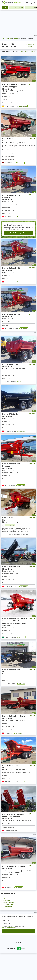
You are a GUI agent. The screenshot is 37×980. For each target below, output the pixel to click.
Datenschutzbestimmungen (8, 928)
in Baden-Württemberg (8, 904)
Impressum (18, 938)
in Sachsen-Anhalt (7, 906)
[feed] (18, 473)
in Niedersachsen (6, 900)
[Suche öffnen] (31, 3)
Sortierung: (16, 52)
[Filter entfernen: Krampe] (13, 8)
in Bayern (4, 898)
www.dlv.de (11, 949)
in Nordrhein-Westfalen (8, 902)
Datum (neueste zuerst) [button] (27, 52)
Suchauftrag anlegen (30, 45)
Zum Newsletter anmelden (19, 931)
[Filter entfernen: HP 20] (21, 8)
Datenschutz (18, 942)
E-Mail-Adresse (6, 921)
